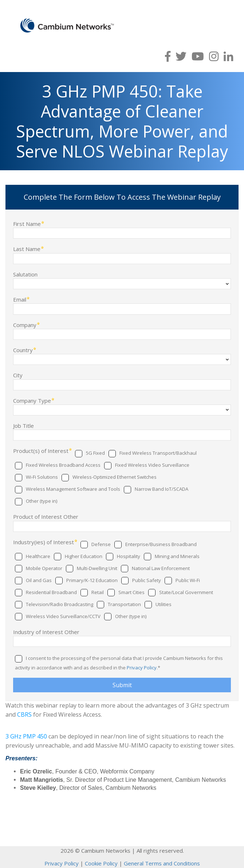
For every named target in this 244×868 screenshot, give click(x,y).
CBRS (24, 714)
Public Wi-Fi (188, 580)
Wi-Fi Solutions (42, 477)
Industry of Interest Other (46, 632)
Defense (101, 544)
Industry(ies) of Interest (44, 542)
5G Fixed (95, 453)
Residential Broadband (51, 592)
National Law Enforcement (161, 568)
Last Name (27, 249)
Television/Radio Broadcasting (60, 604)
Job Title (23, 425)
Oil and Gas (39, 580)
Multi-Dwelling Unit (97, 568)
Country (23, 350)
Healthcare (38, 556)
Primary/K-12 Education (92, 580)
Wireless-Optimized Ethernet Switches (115, 477)
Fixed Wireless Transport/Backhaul (158, 453)
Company (25, 325)
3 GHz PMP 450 (26, 736)
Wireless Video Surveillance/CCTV (63, 616)
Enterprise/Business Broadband (161, 544)
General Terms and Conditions (162, 863)
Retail (98, 592)
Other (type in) (42, 501)
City (18, 375)
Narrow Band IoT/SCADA (162, 489)
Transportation (124, 604)
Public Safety (147, 580)
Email (20, 299)
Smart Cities (131, 592)
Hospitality (129, 556)
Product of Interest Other (46, 516)
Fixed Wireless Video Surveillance (152, 465)
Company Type (32, 400)
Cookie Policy (101, 863)
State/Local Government (186, 592)
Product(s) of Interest (41, 451)
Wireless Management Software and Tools (73, 489)
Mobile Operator (44, 568)
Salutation (25, 274)
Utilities (164, 604)
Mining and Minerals (177, 556)
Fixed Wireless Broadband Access (63, 465)
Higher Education (84, 556)
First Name (27, 224)
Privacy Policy (142, 668)
